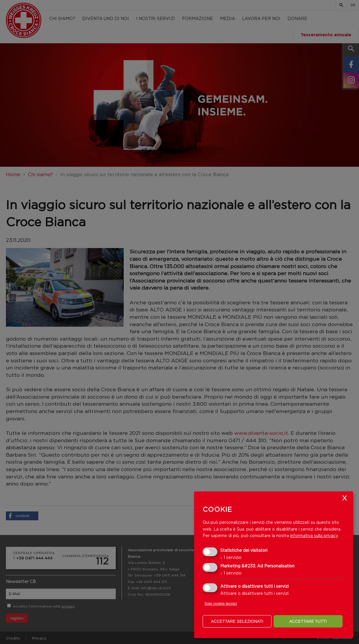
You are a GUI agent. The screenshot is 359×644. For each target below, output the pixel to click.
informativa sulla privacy (314, 535)
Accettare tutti (308, 621)
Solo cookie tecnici (221, 603)
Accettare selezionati (237, 621)
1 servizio (231, 557)
